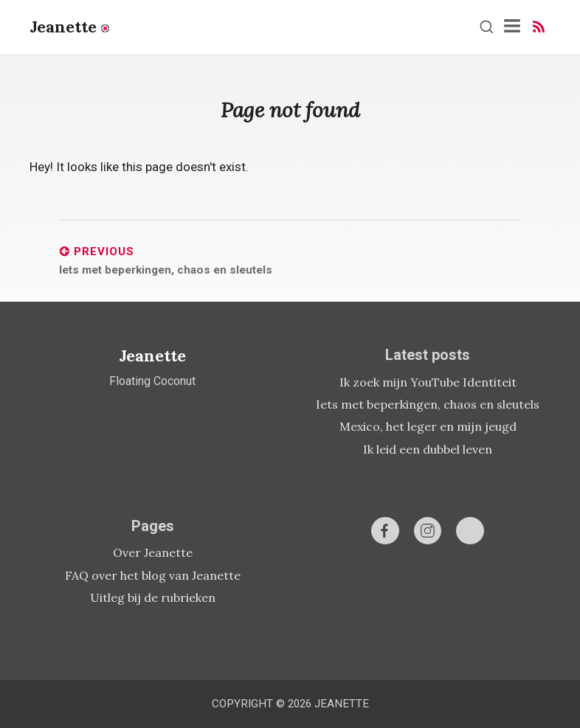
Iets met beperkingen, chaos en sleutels (428, 404)
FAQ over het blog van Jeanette (153, 575)
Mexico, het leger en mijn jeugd (428, 426)
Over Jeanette (153, 552)
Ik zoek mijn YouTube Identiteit (428, 382)
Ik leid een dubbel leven (428, 449)
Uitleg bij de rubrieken (153, 597)
